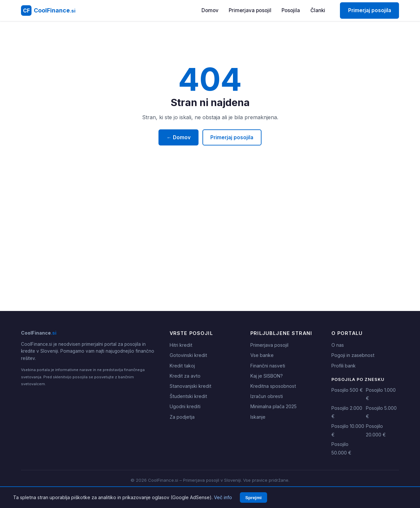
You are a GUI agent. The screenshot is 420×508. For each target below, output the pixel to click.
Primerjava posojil (250, 10)
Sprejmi (253, 498)
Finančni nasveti (268, 366)
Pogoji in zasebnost (353, 355)
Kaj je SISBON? (267, 376)
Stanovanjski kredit (190, 386)
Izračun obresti (267, 396)
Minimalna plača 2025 (273, 406)
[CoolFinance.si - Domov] (48, 11)
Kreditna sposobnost (273, 386)
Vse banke (262, 355)
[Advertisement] (210, 249)
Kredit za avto (185, 376)
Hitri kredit (181, 345)
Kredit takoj (182, 366)
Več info (223, 497)
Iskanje (258, 417)
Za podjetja (182, 417)
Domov (210, 10)
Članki (318, 10)
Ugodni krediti (185, 406)
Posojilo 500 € (347, 390)
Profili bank (344, 366)
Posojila (291, 10)
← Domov (179, 137)
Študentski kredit (188, 396)
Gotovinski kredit (188, 355)
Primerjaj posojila (370, 10)
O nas (338, 345)
